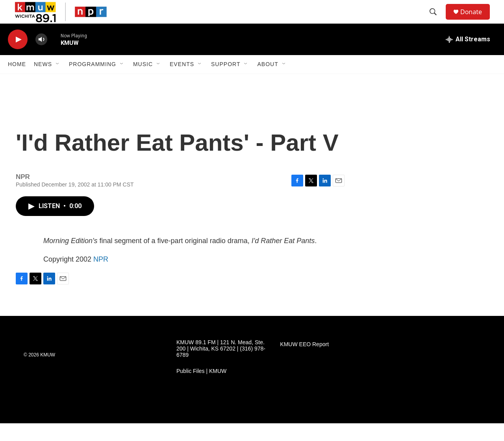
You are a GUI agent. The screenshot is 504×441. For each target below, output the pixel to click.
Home (17, 82)
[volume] (41, 57)
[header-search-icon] (437, 21)
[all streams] (468, 57)
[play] (18, 57)
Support (226, 82)
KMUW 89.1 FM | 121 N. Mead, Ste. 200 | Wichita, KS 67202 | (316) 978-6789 (221, 366)
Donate (476, 21)
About (268, 82)
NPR (101, 277)
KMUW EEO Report (304, 362)
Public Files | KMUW (201, 389)
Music (143, 82)
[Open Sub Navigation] (58, 82)
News (43, 82)
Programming (93, 82)
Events (182, 82)
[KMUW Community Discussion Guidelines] (193, 425)
